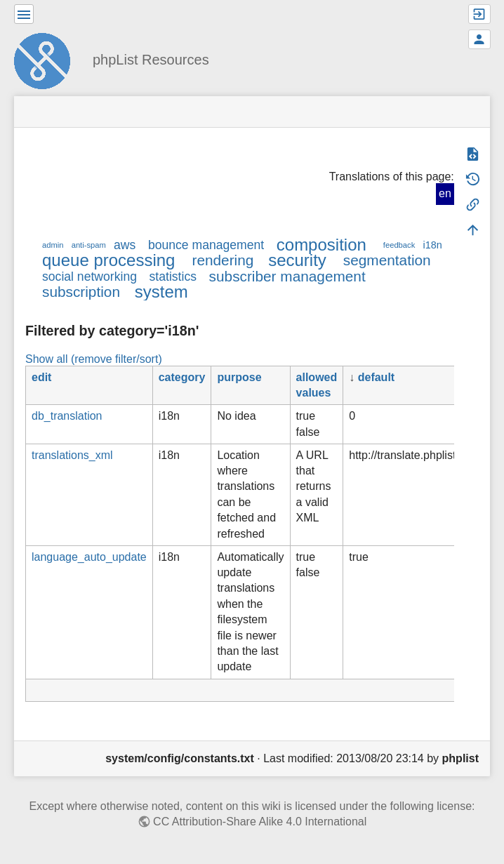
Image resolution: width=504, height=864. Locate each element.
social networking (89, 277)
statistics (173, 277)
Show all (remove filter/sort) (94, 359)
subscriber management (287, 276)
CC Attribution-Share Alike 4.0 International (260, 822)
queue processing (108, 260)
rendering (223, 260)
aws (125, 245)
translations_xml (72, 455)
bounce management (206, 245)
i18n (432, 245)
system (161, 292)
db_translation (67, 416)
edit (41, 377)
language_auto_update (89, 557)
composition (321, 245)
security (297, 260)
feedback (399, 245)
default (376, 377)
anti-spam (89, 245)
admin (53, 245)
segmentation (387, 260)
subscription (81, 292)
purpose (239, 377)
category (182, 377)
